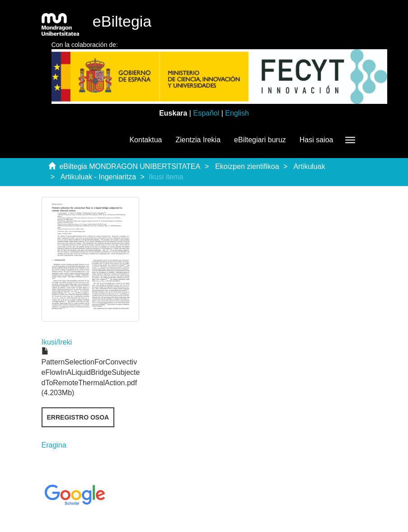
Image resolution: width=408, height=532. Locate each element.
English (237, 113)
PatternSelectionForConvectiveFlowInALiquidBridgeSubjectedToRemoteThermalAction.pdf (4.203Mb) (91, 372)
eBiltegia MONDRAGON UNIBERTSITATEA (130, 166)
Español (206, 113)
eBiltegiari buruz (260, 140)
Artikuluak (309, 166)
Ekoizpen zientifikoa (247, 166)
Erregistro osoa (78, 417)
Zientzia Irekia (198, 140)
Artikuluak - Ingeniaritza (98, 177)
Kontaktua (145, 140)
